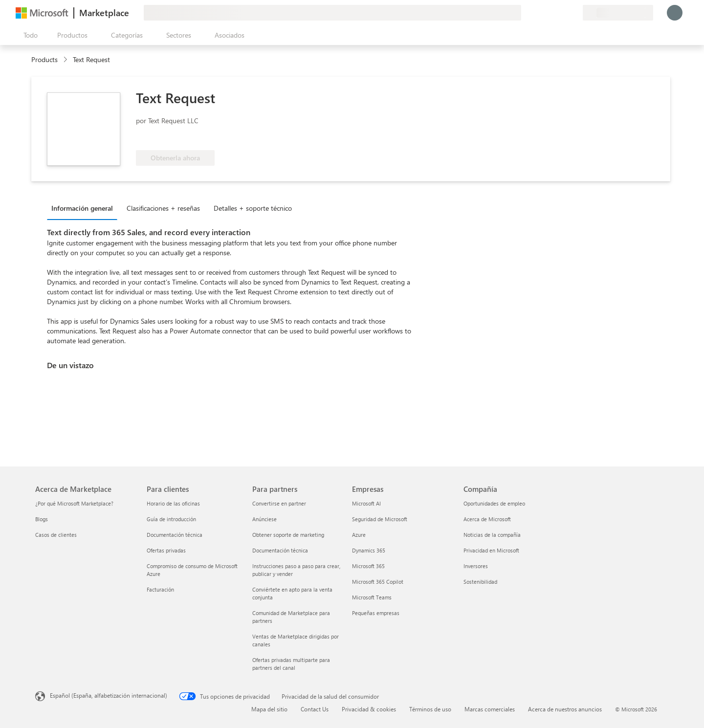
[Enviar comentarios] (540, 13)
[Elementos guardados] (563, 13)
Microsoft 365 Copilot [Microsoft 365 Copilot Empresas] (378, 582)
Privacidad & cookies (369, 709)
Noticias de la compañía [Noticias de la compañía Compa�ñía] (492, 535)
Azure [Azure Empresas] (359, 535)
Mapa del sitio (269, 709)
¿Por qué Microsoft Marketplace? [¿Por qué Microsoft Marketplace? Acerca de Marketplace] (74, 503)
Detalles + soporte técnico (253, 208)
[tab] (85, 208)
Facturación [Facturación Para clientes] (160, 589)
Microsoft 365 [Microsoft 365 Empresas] (368, 566)
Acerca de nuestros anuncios (565, 709)
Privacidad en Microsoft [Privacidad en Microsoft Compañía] (491, 550)
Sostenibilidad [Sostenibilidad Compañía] (480, 582)
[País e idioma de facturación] (618, 13)
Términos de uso (430, 709)
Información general (82, 208)
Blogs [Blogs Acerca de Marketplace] (42, 519)
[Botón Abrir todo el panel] (29, 35)
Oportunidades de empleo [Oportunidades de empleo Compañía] (494, 503)
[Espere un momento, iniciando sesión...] (675, 13)
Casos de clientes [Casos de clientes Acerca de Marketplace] (56, 535)
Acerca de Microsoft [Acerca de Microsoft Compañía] (487, 519)
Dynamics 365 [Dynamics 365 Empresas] (369, 550)
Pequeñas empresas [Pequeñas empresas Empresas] (376, 613)
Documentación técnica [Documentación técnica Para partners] (280, 550)
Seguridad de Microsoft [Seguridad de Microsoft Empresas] (380, 519)
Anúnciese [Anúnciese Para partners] (264, 519)
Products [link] (44, 59)
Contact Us (315, 709)
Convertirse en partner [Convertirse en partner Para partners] (279, 503)
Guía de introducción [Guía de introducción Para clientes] (171, 519)
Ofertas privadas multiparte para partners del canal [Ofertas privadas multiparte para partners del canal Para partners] (291, 664)
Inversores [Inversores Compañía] (476, 566)
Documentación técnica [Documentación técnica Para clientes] (175, 535)
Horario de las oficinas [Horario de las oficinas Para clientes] (173, 503)
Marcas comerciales (490, 709)
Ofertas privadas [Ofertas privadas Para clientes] (166, 550)
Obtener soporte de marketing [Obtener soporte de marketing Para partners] (288, 535)
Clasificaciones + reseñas (163, 208)
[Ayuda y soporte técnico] (551, 13)
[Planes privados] (575, 13)
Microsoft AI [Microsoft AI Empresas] (366, 503)
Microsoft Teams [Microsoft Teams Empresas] (372, 597)
